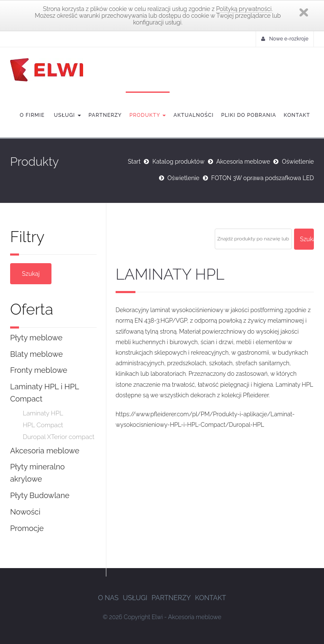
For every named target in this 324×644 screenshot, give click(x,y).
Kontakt (297, 115)
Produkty (148, 115)
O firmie (32, 115)
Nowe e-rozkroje (285, 39)
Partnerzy (105, 115)
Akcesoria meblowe (243, 162)
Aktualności (193, 115)
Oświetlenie (298, 162)
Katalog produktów (178, 162)
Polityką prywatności (244, 9)
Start (134, 162)
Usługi (67, 115)
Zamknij (304, 12)
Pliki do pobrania (248, 115)
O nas (108, 598)
